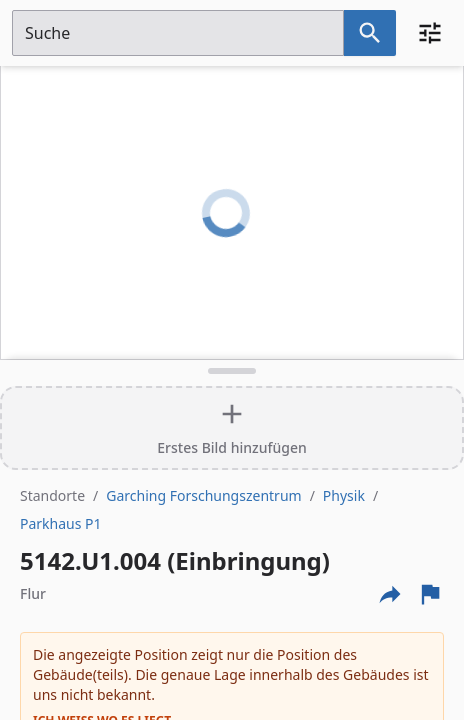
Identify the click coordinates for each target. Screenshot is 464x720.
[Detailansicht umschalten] (232, 371)
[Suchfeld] (178, 33)
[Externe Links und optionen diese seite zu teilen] (390, 594)
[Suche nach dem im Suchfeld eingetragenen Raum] (370, 33)
